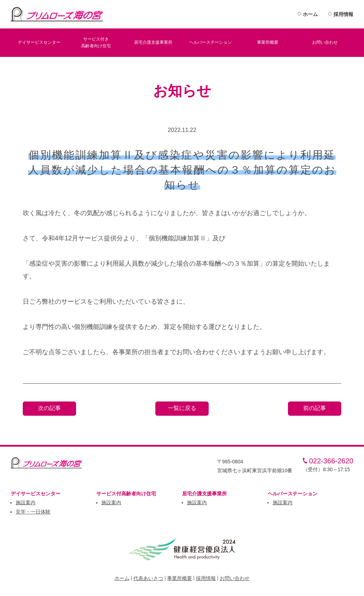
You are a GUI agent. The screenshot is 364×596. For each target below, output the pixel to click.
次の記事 (49, 408)
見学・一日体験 (33, 512)
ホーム (310, 14)
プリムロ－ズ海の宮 (57, 14)
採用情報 (343, 14)
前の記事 (315, 408)
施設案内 (26, 502)
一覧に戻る (182, 408)
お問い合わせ (235, 578)
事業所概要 (180, 578)
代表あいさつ (148, 578)
